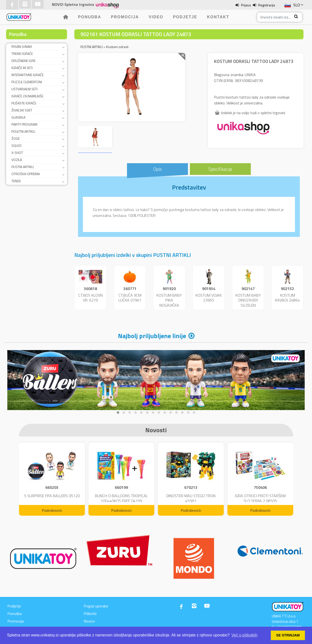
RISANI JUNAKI (22, 46)
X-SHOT (17, 153)
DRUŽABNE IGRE (24, 61)
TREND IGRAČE (22, 54)
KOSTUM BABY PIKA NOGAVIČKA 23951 (169, 303)
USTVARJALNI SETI (24, 89)
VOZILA (17, 160)
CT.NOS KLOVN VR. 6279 (90, 298)
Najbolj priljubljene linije (152, 336)
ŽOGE (16, 138)
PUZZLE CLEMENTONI (27, 82)
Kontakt (218, 17)
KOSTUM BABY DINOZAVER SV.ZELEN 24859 (248, 303)
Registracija (267, 5)
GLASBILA (18, 117)
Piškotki (90, 614)
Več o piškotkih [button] (245, 635)
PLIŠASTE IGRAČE (24, 103)
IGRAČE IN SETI (22, 68)
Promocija (125, 17)
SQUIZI (16, 146)
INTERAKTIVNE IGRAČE (28, 75)
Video (156, 17)
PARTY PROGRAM (24, 124)
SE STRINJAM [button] (288, 635)
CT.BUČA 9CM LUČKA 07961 (130, 298)
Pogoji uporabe (96, 606)
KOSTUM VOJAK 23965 (209, 298)
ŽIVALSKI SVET (22, 110)
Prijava (246, 5)
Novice (89, 621)
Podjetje (185, 17)
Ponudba (90, 17)
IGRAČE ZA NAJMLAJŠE (27, 96)
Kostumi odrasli (117, 47)
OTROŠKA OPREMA (26, 174)
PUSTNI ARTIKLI (23, 167)
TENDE (16, 181)
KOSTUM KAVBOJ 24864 (287, 298)
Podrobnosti (52, 510)
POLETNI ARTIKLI (23, 131)
